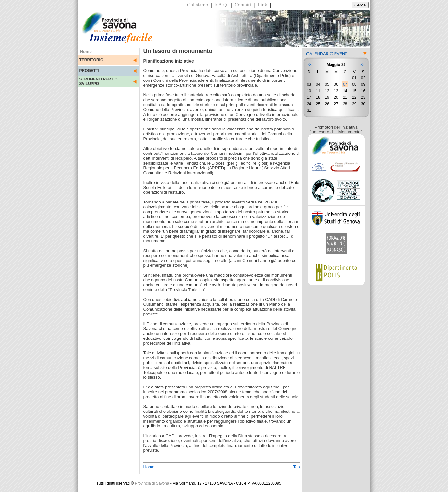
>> (362, 64)
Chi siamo (197, 5)
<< (310, 64)
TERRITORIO (91, 60)
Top (297, 467)
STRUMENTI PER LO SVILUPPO (99, 81)
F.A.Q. (221, 5)
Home (149, 467)
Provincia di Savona (152, 483)
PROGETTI (89, 71)
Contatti (243, 5)
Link (262, 5)
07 (345, 84)
